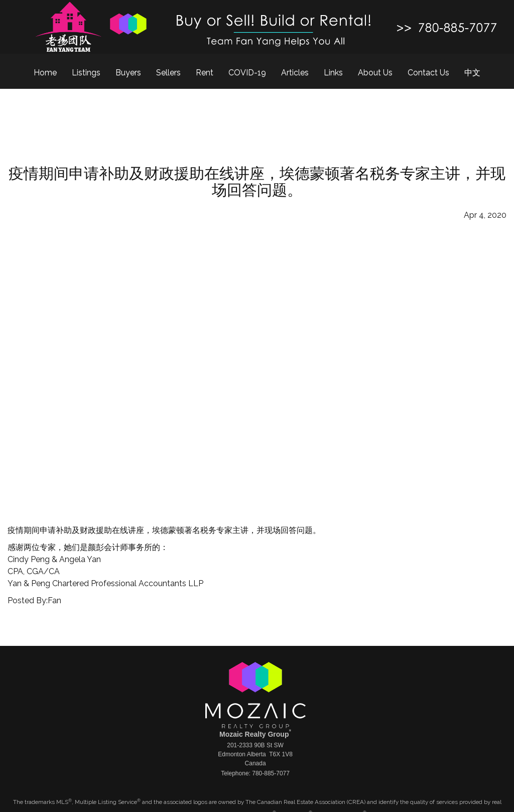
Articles (295, 73)
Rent (205, 73)
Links (333, 73)
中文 (472, 73)
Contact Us (428, 73)
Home (45, 73)
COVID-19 (247, 73)
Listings (86, 73)
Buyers (128, 73)
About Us (375, 73)
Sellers (168, 73)
